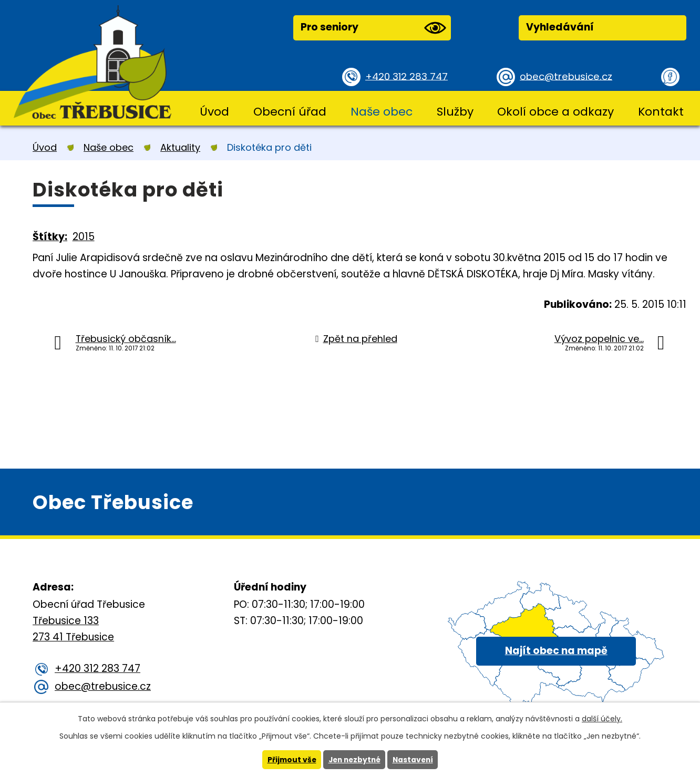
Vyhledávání (560, 27)
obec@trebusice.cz (568, 76)
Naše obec (382, 112)
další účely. (602, 719)
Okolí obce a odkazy (555, 112)
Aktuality (180, 147)
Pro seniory (373, 28)
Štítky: (50, 237)
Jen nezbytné (354, 760)
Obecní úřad (290, 112)
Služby (455, 112)
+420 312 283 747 (408, 76)
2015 (84, 237)
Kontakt (661, 112)
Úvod (214, 112)
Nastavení (415, 760)
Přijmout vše (289, 760)
